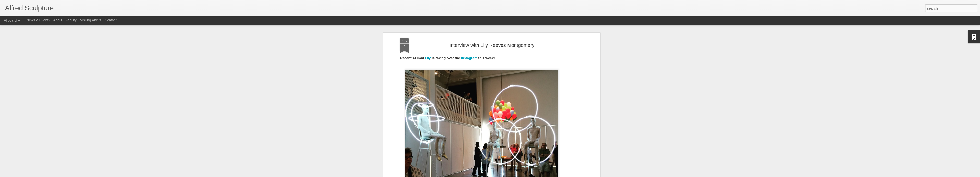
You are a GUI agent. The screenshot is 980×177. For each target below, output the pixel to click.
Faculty (71, 20)
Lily (428, 31)
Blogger (505, 174)
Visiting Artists (91, 20)
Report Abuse (520, 174)
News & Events (38, 20)
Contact (110, 20)
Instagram (469, 31)
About (58, 20)
